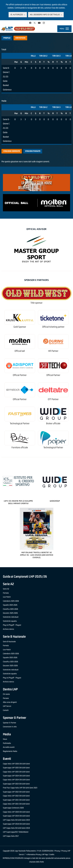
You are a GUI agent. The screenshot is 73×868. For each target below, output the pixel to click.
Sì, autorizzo (17, 15)
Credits (52, 854)
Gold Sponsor (20, 327)
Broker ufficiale (53, 423)
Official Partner (20, 375)
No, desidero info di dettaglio (45, 15)
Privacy (57, 851)
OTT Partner (53, 399)
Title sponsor (36, 303)
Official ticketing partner (53, 327)
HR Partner (53, 351)
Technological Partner (20, 423)
